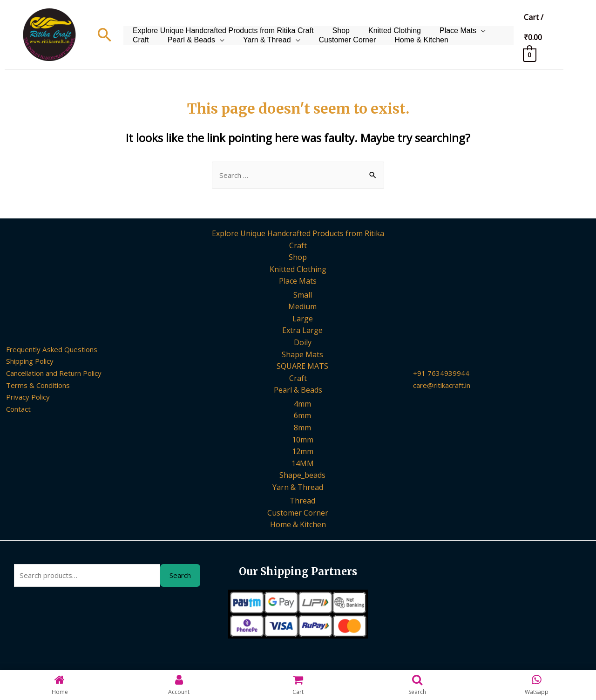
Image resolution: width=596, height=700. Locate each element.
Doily (303, 343)
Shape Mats (302, 355)
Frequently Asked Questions (49, 350)
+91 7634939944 (441, 374)
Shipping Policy (27, 362)
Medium (302, 307)
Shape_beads (302, 476)
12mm (303, 452)
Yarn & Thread (225, 46)
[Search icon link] (105, 35)
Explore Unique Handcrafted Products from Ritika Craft (221, 23)
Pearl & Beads (154, 46)
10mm (303, 441)
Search (180, 577)
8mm (302, 428)
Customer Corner (301, 46)
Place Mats (442, 23)
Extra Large (302, 331)
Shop (334, 23)
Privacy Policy (23, 398)
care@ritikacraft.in (445, 386)
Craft (491, 23)
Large (303, 319)
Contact (14, 410)
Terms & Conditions (35, 386)
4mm (302, 405)
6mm (302, 416)
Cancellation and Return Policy (53, 374)
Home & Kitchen (371, 46)
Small (303, 295)
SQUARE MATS (302, 367)
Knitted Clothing (383, 23)
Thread (302, 502)
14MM (303, 464)
